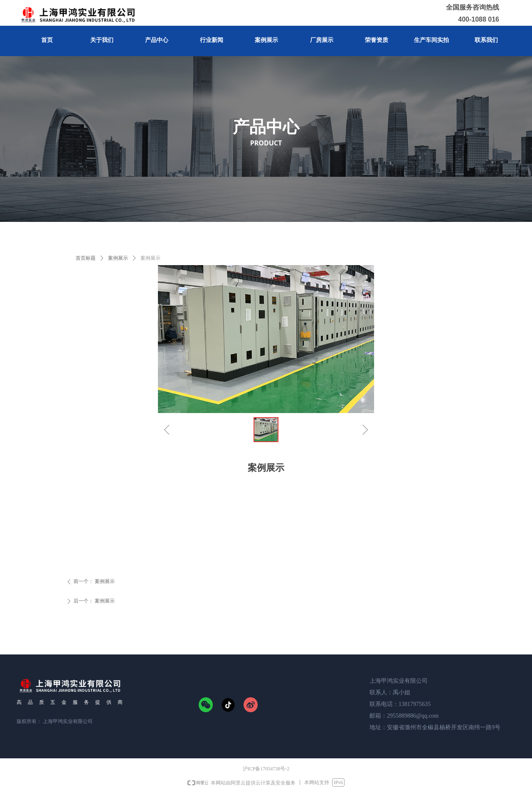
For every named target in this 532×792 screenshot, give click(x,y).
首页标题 (86, 258)
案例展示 (118, 258)
